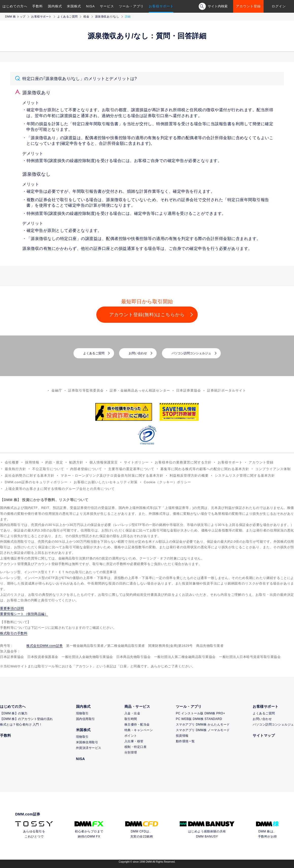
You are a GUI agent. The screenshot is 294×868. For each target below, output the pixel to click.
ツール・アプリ (131, 6)
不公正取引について (48, 469)
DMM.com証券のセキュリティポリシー (36, 482)
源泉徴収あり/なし (107, 17)
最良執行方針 (15, 469)
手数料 (38, 6)
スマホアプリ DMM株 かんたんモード (203, 725)
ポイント (131, 736)
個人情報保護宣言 (104, 462)
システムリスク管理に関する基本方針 (245, 476)
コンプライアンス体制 (273, 469)
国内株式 (55, 6)
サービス (107, 6)
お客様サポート (161, 6)
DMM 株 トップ (15, 17)
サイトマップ (264, 735)
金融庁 (57, 390)
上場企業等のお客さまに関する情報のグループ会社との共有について (60, 489)
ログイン (279, 6)
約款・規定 (54, 462)
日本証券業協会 (189, 390)
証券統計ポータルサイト (227, 390)
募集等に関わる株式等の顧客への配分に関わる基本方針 (205, 469)
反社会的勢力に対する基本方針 (30, 476)
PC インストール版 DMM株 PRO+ (200, 713)
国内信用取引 (86, 719)
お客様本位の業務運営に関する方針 (183, 462)
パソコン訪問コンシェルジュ (191, 353)
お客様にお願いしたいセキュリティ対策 (106, 482)
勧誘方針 (76, 462)
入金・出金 (132, 713)
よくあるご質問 (68, 17)
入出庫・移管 (134, 741)
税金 (86, 17)
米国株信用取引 (87, 742)
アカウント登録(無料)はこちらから (147, 315)
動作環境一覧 (185, 741)
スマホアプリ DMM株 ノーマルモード (203, 730)
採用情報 (32, 462)
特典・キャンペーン (139, 730)
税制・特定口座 (136, 747)
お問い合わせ (138, 353)
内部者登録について (86, 469)
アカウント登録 (248, 6)
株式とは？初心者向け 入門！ (21, 725)
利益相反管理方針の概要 (189, 476)
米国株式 (74, 6)
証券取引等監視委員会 (86, 390)
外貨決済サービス (89, 748)
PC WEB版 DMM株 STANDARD (199, 719)
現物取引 (82, 713)
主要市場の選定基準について (131, 469)
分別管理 (131, 752)
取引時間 (131, 719)
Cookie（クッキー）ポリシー (167, 482)
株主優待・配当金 (137, 725)
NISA (90, 6)
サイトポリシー (136, 462)
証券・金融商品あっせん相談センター (140, 390)
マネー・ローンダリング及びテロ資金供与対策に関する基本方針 (112, 476)
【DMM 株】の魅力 (14, 713)
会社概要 (12, 462)
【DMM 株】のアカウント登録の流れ (26, 719)
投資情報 (182, 736)
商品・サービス (137, 706)
